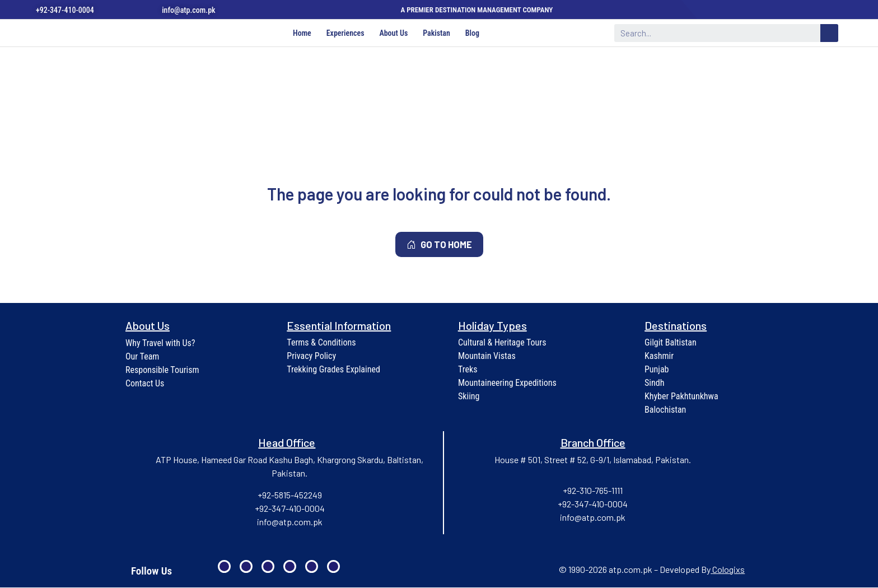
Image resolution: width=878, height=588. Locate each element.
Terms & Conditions (321, 343)
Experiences (344, 34)
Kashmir (659, 356)
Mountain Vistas (487, 356)
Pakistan (438, 34)
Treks (468, 370)
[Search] (829, 34)
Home (299, 34)
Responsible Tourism (162, 370)
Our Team (142, 357)
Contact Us (145, 384)
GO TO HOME (439, 245)
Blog (476, 34)
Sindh (654, 383)
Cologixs (728, 570)
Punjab (657, 370)
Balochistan (665, 410)
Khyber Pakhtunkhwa (681, 397)
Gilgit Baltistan (671, 343)
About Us (393, 34)
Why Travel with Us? (160, 344)
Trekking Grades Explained (333, 370)
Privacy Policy (311, 356)
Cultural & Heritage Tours (502, 343)
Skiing (469, 397)
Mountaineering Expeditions (507, 383)
